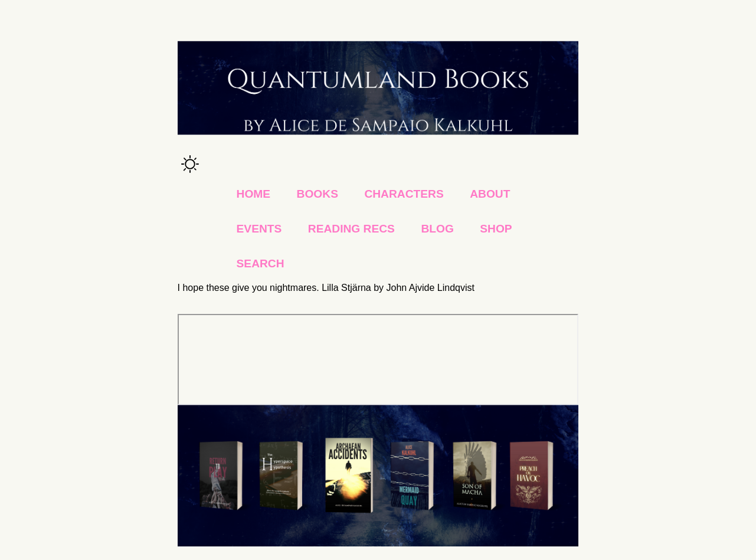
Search (261, 263)
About (490, 194)
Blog (437, 229)
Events (259, 229)
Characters (404, 194)
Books (318, 194)
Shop (496, 229)
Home (254, 194)
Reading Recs (351, 229)
